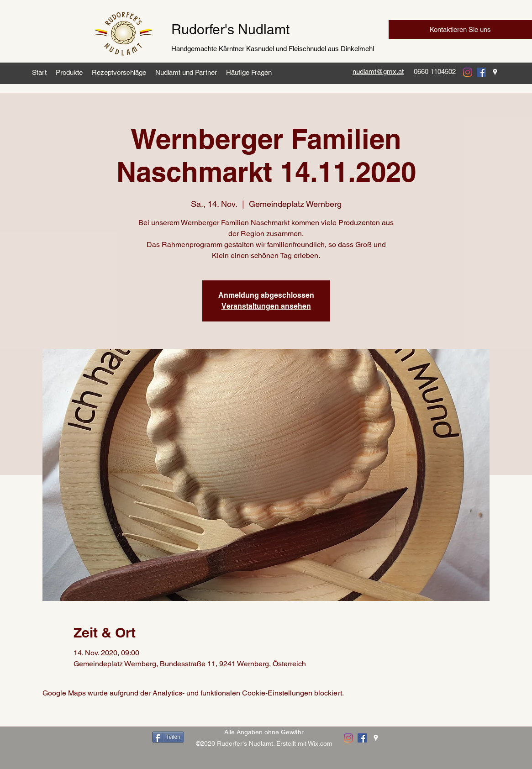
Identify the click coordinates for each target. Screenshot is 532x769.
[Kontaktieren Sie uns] (460, 30)
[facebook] (481, 72)
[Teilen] (168, 737)
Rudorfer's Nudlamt (230, 29)
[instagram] (468, 72)
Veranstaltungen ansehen (266, 306)
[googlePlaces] (495, 72)
